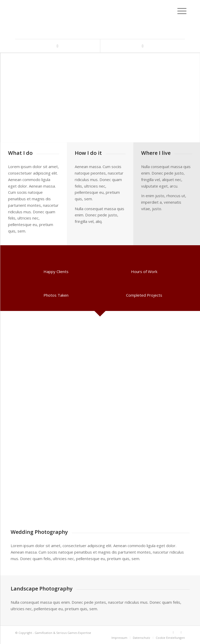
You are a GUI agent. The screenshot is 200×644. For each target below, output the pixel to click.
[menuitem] (119, 638)
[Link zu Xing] (142, 46)
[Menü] (178, 11)
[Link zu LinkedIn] (58, 46)
